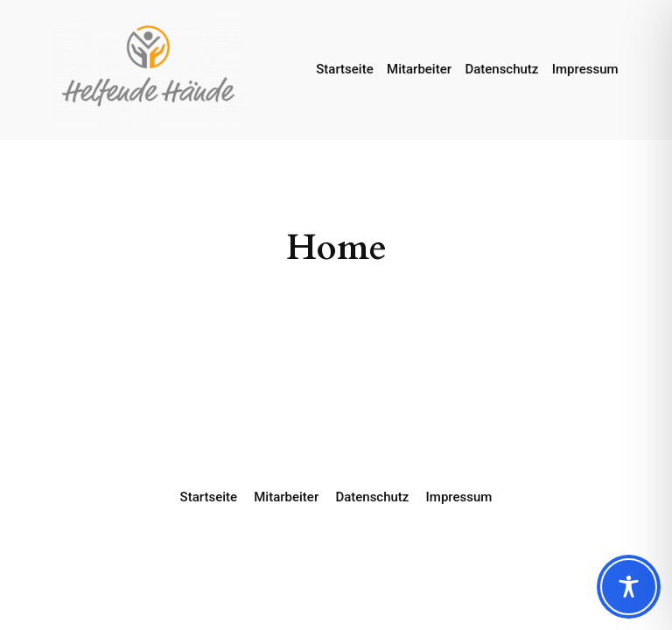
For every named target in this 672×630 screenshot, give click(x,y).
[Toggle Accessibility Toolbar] (629, 587)
